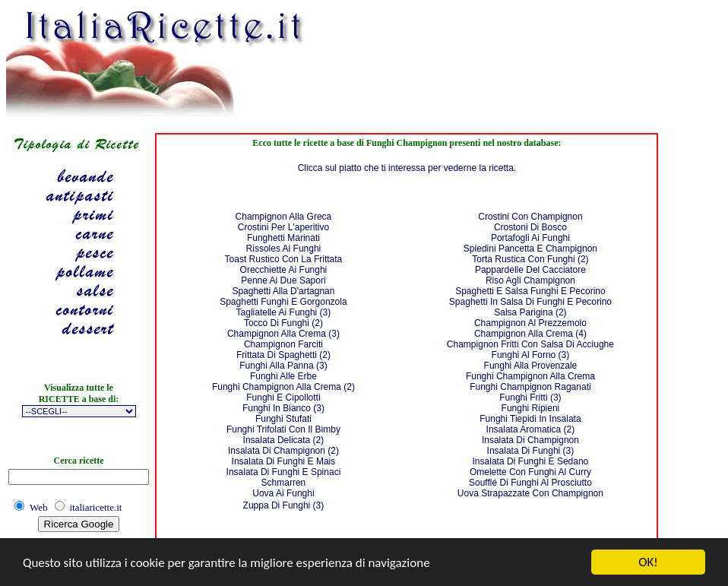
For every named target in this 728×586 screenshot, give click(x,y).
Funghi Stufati (283, 419)
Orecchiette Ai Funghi (284, 270)
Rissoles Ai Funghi (284, 249)
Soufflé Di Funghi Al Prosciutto (530, 483)
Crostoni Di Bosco (530, 227)
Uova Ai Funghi (283, 493)
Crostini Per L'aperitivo (283, 227)
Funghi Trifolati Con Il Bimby (283, 429)
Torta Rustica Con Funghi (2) (530, 259)
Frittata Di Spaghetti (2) (283, 355)
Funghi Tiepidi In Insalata (530, 419)
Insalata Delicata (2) (284, 440)
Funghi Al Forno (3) (531, 355)
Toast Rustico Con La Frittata (284, 259)
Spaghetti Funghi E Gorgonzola (283, 302)
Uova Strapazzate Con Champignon (530, 493)
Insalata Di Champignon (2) (283, 451)
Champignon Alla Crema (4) (530, 334)
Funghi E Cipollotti (283, 398)
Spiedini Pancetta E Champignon (530, 249)
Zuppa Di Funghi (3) (284, 505)
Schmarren (284, 483)
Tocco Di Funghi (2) (283, 323)
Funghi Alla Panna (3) (283, 366)
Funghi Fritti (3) (530, 398)
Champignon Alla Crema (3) (283, 334)
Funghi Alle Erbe (283, 376)
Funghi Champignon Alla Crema (530, 376)
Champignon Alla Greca (284, 217)
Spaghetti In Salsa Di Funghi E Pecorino (530, 302)
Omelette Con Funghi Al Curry (530, 472)
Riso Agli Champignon (530, 280)
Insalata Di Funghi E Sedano (531, 461)
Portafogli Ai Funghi (530, 238)
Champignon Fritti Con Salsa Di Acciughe (530, 344)
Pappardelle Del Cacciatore (530, 270)
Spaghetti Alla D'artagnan (283, 291)
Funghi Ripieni (531, 408)
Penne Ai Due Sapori (283, 280)
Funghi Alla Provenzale (531, 366)
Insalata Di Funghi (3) (531, 451)
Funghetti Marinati (283, 238)
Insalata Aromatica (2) (531, 429)
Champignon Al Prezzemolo (530, 323)
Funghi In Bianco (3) (283, 408)
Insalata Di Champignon (530, 440)
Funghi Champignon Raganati (530, 387)
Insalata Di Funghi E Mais (284, 461)
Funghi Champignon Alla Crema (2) (283, 387)
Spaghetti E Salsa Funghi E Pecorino (530, 291)
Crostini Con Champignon (530, 217)
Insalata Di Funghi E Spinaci (284, 472)
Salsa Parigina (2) (530, 312)
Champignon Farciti (283, 344)
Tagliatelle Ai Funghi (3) (284, 312)
